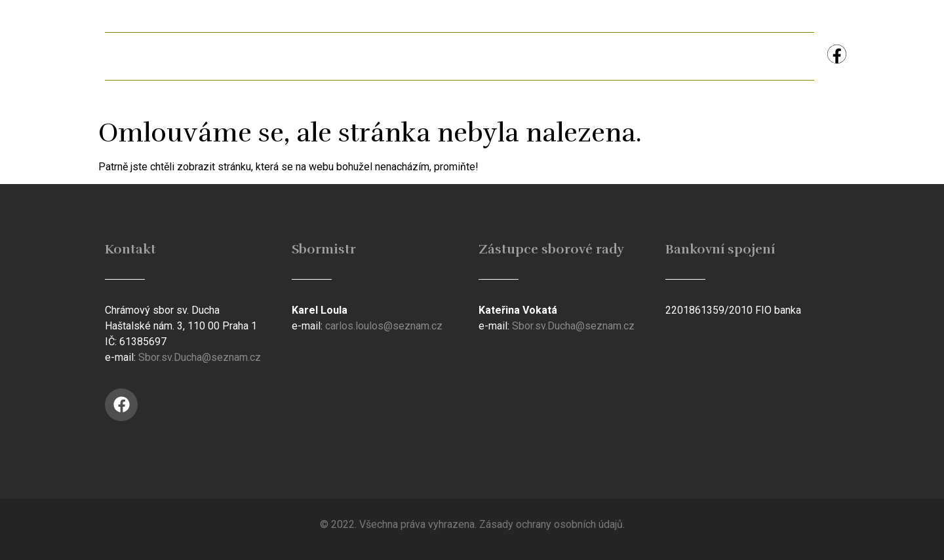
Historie (470, 56)
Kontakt (772, 56)
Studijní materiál (576, 56)
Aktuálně (220, 56)
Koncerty (684, 56)
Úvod (141, 56)
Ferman (305, 56)
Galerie (387, 56)
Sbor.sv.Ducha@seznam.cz (200, 357)
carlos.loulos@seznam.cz (384, 326)
